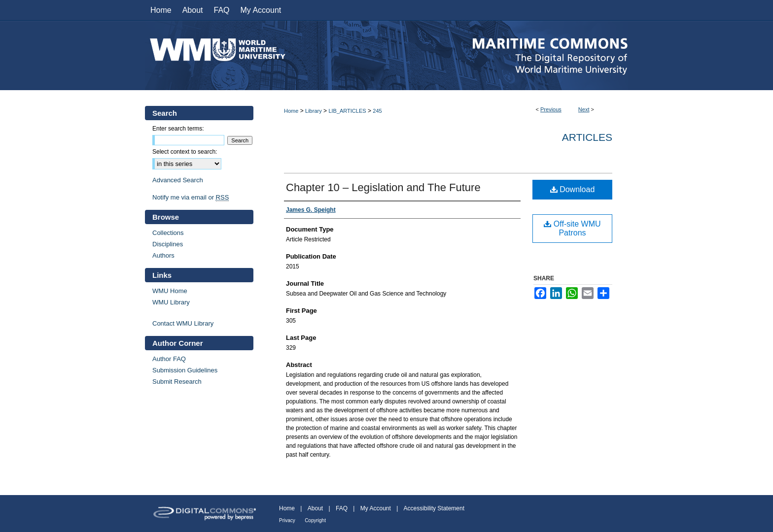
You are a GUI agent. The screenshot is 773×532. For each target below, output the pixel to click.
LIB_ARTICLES (347, 111)
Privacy (287, 520)
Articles (587, 137)
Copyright (315, 520)
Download (573, 189)
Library (314, 111)
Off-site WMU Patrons (572, 228)
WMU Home (170, 291)
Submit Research (177, 382)
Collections (168, 233)
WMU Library (171, 302)
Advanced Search (178, 180)
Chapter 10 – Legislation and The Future (383, 187)
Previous (551, 109)
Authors (163, 255)
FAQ (342, 508)
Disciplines (168, 244)
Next (584, 109)
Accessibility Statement (434, 508)
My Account (376, 508)
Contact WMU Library (183, 323)
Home (291, 111)
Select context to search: (185, 152)
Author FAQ (169, 359)
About (315, 508)
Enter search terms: (178, 129)
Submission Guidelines (185, 370)
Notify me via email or (191, 197)
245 (377, 111)
